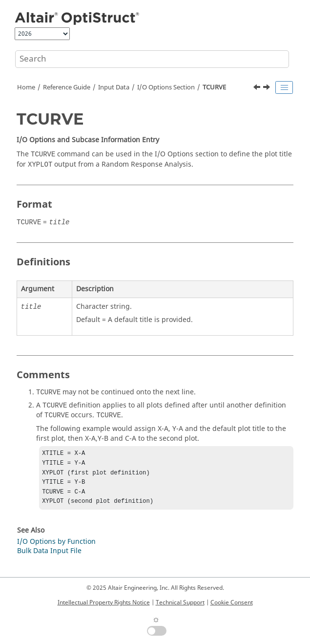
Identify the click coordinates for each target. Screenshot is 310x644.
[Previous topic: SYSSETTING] (258, 88)
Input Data (114, 87)
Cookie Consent (232, 602)
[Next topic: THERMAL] (268, 88)
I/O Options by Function (56, 547)
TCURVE (214, 87)
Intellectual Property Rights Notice (104, 602)
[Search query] (152, 59)
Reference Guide (67, 87)
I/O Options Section (166, 87)
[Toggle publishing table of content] (284, 87)
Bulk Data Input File (49, 557)
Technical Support (180, 602)
